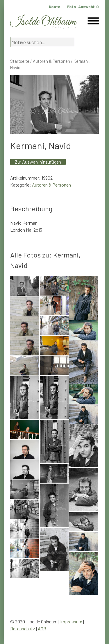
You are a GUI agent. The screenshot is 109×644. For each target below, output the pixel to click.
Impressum (71, 621)
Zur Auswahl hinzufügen (38, 162)
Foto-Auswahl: (83, 7)
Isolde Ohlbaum (43, 22)
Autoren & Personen (51, 61)
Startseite (20, 61)
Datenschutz (23, 628)
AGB (42, 628)
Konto (55, 7)
